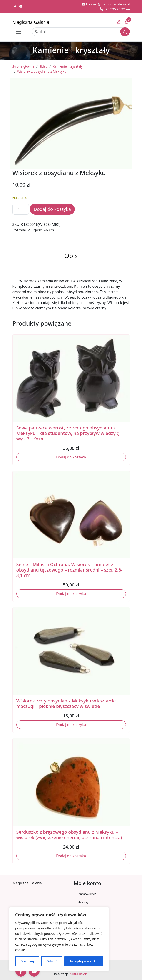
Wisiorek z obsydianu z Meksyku (42, 71)
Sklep (43, 66)
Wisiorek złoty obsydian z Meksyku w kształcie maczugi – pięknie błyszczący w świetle (66, 704)
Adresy (83, 902)
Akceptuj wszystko (84, 961)
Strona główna (24, 66)
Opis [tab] (71, 256)
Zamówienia (87, 894)
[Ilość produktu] (21, 209)
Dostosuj (27, 961)
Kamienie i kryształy (68, 66)
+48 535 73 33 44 (115, 9)
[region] (59, 939)
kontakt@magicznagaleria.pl (106, 4)
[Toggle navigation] (19, 32)
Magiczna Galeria (31, 22)
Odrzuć (52, 961)
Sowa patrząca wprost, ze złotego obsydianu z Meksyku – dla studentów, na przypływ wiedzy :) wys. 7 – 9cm (68, 433)
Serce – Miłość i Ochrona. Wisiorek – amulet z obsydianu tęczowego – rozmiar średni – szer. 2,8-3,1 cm (70, 570)
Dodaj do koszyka (52, 209)
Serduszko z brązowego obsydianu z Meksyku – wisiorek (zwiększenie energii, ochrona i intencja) (69, 835)
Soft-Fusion (79, 974)
